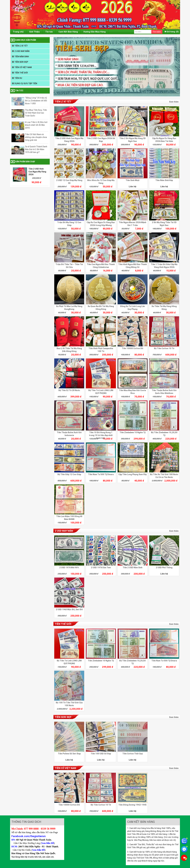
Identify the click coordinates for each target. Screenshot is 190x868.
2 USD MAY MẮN (22, 51)
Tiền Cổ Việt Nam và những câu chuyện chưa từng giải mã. (36, 137)
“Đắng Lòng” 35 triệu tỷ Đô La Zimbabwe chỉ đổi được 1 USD (36, 101)
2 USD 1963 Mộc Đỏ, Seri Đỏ (69, 609)
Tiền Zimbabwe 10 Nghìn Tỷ (133, 432)
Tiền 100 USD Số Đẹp (101, 754)
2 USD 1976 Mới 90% (69, 568)
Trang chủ (18, 32)
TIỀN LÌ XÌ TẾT (21, 46)
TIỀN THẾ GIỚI (21, 73)
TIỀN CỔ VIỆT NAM (23, 67)
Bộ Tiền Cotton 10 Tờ (164, 348)
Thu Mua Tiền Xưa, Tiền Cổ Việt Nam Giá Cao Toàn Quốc (36, 113)
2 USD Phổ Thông (164, 568)
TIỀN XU (18, 78)
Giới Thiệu (34, 32)
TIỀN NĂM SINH (22, 57)
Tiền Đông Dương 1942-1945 (132, 805)
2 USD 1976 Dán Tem (101, 568)
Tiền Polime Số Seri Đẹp (69, 754)
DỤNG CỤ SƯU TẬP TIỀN (26, 83)
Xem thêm (174, 102)
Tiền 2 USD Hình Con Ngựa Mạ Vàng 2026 (37, 172)
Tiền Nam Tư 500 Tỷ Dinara (101, 474)
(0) (172, 32)
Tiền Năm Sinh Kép (164, 180)
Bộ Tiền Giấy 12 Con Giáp (69, 474)
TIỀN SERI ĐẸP (21, 62)
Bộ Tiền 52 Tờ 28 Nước (69, 390)
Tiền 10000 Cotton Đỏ (133, 348)
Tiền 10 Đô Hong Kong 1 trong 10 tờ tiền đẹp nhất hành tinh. (101, 435)
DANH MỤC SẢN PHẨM (26, 40)
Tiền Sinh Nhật (133, 180)
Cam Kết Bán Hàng (68, 32)
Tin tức (49, 32)
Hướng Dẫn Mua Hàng (95, 32)
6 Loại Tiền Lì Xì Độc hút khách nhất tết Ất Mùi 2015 (36, 125)
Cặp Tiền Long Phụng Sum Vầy (133, 474)
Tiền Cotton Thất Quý (133, 754)
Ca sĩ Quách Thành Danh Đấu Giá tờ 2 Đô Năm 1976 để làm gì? (36, 149)
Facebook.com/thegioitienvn (29, 836)
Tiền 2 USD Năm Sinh (133, 568)
